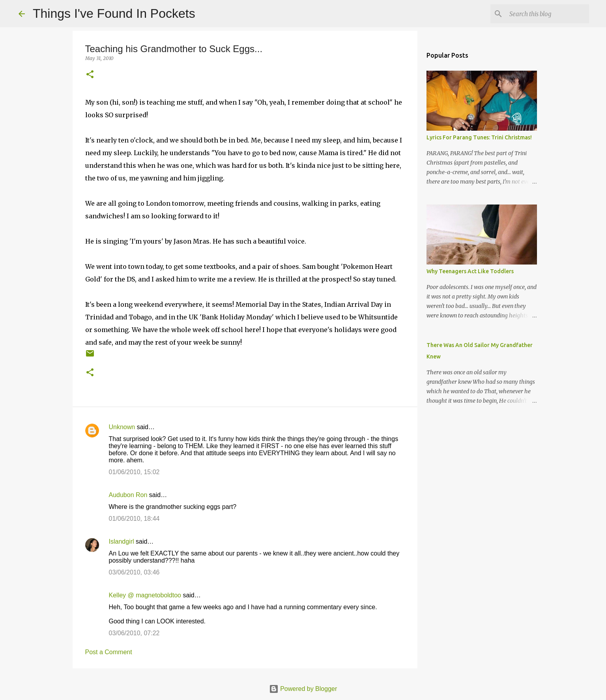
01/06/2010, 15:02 (134, 472)
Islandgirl (122, 541)
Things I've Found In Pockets (114, 13)
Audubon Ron (128, 495)
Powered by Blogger (303, 689)
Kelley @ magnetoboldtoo (145, 595)
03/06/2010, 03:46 (134, 572)
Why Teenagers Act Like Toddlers (470, 271)
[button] (90, 75)
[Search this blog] (548, 14)
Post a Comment (109, 652)
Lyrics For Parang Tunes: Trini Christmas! (479, 137)
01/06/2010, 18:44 (134, 519)
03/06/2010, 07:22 (134, 633)
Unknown (122, 427)
